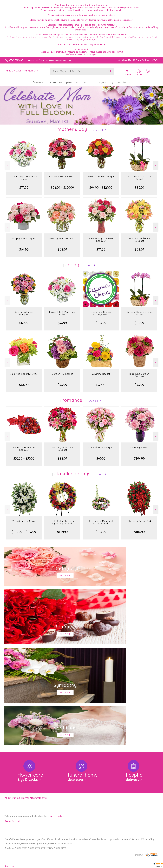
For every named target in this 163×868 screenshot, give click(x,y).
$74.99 (24, 186)
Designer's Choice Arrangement (101, 311)
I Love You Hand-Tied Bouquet (24, 447)
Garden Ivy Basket (62, 372)
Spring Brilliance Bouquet (24, 311)
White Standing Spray (24, 519)
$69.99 (24, 321)
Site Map (152, 865)
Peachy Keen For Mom (62, 236)
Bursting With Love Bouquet (62, 447)
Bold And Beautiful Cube (24, 372)
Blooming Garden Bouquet (139, 373)
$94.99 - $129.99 (62, 186)
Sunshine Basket (101, 372)
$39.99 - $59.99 (24, 457)
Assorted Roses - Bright (101, 175)
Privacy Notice (139, 865)
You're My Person (139, 445)
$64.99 (24, 248)
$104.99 (101, 321)
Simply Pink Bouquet (24, 236)
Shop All (98, 128)
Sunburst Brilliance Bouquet (139, 238)
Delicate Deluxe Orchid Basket (139, 176)
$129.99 (62, 530)
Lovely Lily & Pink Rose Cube (24, 176)
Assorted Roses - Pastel (62, 175)
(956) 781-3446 (16, 60)
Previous (7, 163)
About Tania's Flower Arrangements (26, 695)
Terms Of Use (124, 865)
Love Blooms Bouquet (101, 445)
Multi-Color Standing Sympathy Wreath (62, 520)
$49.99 (101, 383)
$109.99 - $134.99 (24, 530)
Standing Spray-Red (139, 519)
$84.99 (62, 457)
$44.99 (24, 383)
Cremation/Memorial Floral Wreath (101, 520)
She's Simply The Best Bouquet (101, 238)
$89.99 (139, 186)
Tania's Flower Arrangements (22, 71)
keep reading (57, 713)
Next (156, 163)
